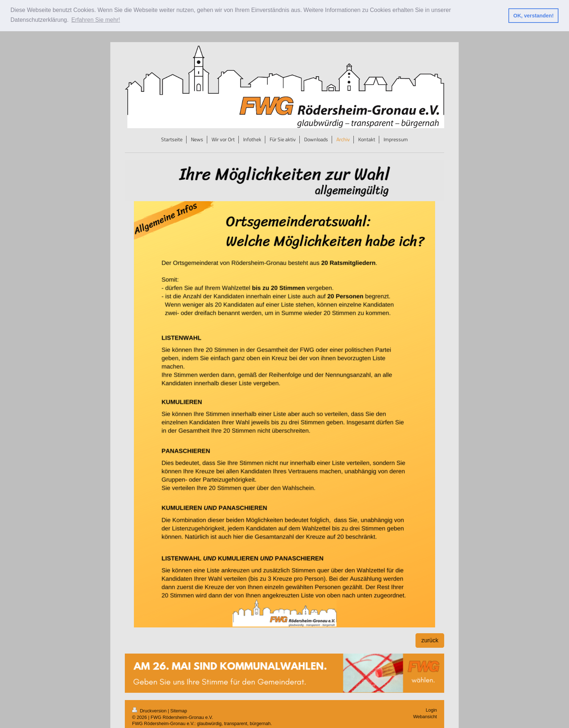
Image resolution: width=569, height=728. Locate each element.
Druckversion (150, 711)
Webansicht (425, 716)
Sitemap (179, 711)
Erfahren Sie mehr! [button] (96, 20)
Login (431, 710)
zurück (430, 640)
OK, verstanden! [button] (534, 16)
